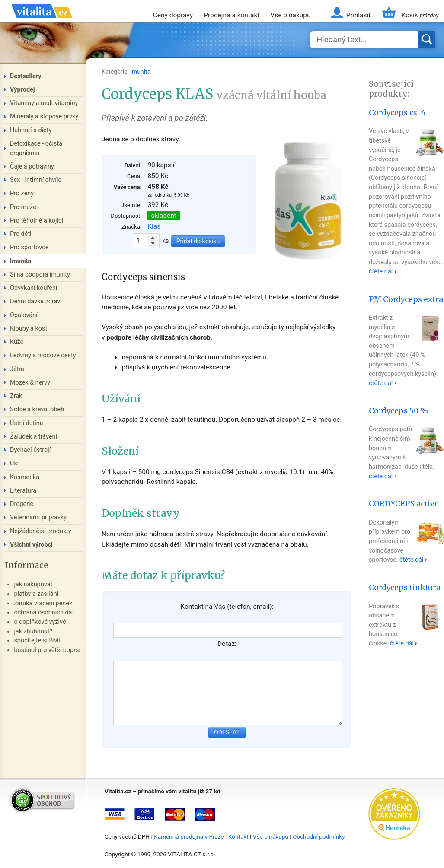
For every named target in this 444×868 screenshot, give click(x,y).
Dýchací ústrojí (30, 450)
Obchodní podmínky (319, 836)
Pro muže (23, 207)
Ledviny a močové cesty (43, 355)
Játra (17, 369)
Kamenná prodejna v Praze (189, 836)
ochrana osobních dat (44, 612)
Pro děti (21, 234)
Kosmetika (25, 477)
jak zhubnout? (33, 631)
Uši (14, 463)
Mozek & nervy (30, 383)
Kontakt (238, 836)
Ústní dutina (27, 423)
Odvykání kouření (34, 288)
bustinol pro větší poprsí (47, 650)
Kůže (17, 342)
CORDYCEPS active (404, 504)
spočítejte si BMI (37, 641)
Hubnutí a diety (31, 130)
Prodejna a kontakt (232, 15)
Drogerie (22, 504)
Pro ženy (22, 193)
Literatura (23, 491)
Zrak (16, 396)
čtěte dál (381, 272)
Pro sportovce (29, 247)
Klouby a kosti (29, 329)
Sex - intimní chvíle (36, 180)
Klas (154, 226)
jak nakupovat (33, 584)
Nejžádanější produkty (41, 531)
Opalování (24, 315)
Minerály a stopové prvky (44, 116)
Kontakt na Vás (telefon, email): (227, 607)
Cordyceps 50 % (398, 411)
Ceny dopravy (173, 15)
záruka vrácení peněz (43, 603)
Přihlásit (358, 15)
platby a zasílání (36, 594)
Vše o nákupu (290, 15)
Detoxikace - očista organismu (36, 148)
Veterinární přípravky (38, 517)
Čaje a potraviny (32, 167)
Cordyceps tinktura (405, 588)
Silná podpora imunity (40, 275)
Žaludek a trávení (34, 437)
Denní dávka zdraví (36, 301)
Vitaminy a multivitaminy (44, 103)
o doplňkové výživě (40, 622)
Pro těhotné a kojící (37, 221)
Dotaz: (227, 644)
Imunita (140, 72)
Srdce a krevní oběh (37, 409)
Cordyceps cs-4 (397, 113)
